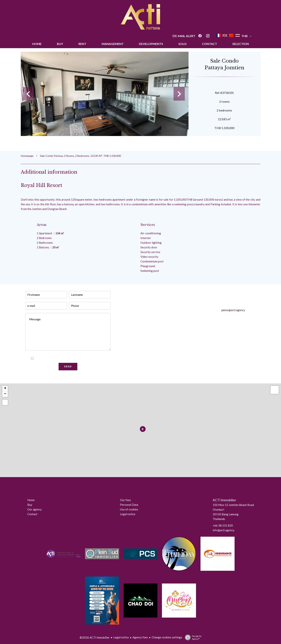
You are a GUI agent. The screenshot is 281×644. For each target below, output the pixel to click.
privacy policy (77, 359)
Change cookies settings (167, 637)
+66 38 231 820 (223, 525)
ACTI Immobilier (224, 500)
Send (68, 367)
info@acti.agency (224, 530)
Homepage (27, 156)
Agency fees (140, 637)
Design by (192, 637)
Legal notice (121, 637)
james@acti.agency (233, 310)
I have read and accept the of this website (70, 359)
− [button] (5, 394)
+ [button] (5, 388)
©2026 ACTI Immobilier (95, 637)
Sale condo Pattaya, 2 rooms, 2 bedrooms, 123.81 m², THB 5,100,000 (80, 156)
